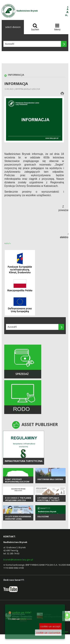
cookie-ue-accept (50, 626)
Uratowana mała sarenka (50, 479)
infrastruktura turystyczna (24, 461)
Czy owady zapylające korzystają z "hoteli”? (48, 499)
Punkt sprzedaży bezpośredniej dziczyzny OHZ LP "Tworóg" (17, 482)
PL (67, 15)
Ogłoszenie (43, 517)
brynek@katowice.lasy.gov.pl (18, 560)
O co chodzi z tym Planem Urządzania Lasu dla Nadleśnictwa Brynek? (18, 500)
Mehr (23, 619)
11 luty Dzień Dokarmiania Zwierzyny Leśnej (18, 518)
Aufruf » (8, 243)
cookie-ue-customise (48, 632)
